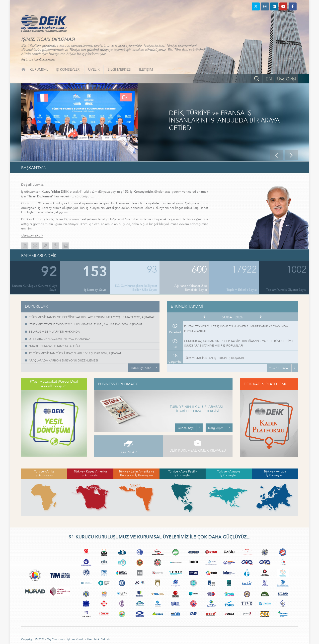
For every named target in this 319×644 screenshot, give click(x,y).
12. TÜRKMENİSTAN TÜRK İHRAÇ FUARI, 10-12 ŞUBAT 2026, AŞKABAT (75, 353)
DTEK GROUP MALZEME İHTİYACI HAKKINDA (59, 339)
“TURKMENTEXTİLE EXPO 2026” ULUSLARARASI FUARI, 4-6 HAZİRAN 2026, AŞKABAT (85, 324)
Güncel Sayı (186, 428)
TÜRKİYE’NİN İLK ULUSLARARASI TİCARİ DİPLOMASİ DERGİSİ (196, 409)
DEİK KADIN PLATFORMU (266, 384)
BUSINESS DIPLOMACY (118, 384)
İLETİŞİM (146, 70)
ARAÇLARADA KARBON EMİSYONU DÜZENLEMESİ (63, 360)
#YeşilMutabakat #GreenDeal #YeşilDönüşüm (54, 384)
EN (269, 79)
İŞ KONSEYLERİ (68, 70)
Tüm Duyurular (141, 368)
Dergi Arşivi (216, 428)
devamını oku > (32, 236)
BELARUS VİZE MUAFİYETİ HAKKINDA (54, 332)
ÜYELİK (94, 70)
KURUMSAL (39, 70)
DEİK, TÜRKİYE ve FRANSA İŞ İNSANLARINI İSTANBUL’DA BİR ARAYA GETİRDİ (224, 121)
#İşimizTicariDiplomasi (38, 59)
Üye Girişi (286, 79)
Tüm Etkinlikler (279, 368)
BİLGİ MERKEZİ (119, 70)
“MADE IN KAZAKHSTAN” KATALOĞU (54, 346)
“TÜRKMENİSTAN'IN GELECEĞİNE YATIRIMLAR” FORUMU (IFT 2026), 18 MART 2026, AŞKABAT (92, 317)
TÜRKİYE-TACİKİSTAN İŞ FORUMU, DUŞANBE (215, 358)
